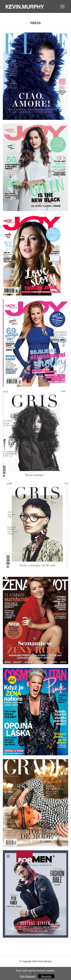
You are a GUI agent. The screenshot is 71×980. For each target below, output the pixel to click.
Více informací (27, 976)
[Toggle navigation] (62, 6)
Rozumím (46, 976)
